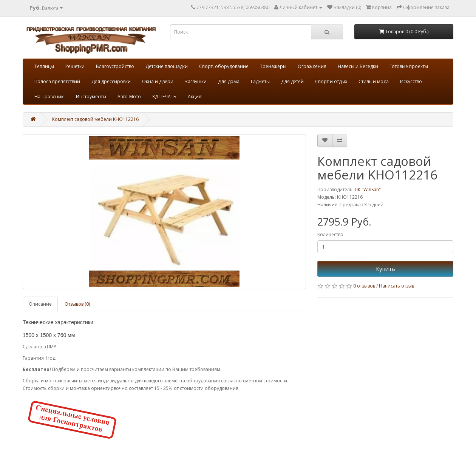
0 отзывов (364, 286)
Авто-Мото (129, 97)
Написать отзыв (396, 286)
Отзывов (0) (77, 304)
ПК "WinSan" (368, 189)
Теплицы (44, 66)
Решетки (75, 66)
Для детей (292, 81)
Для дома (229, 81)
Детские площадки (167, 66)
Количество (330, 234)
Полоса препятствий (57, 81)
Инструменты (91, 97)
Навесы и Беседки (358, 66)
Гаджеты (260, 81)
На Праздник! (49, 97)
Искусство (411, 81)
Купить (386, 269)
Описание (40, 304)
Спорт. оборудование (224, 66)
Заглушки (196, 81)
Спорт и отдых (331, 81)
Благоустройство (115, 66)
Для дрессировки (111, 81)
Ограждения (312, 66)
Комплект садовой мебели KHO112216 (95, 119)
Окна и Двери (158, 81)
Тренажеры (273, 66)
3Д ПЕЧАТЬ (164, 97)
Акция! (195, 97)
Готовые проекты (409, 66)
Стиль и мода (374, 81)
